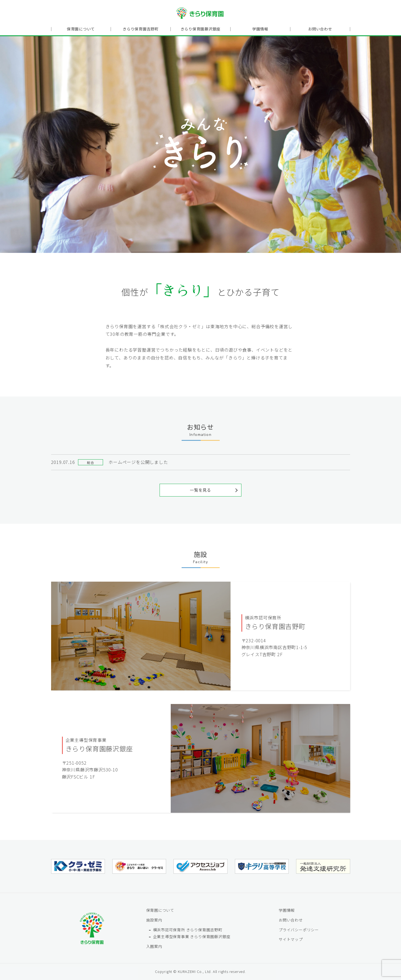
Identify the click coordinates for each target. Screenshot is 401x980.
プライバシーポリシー (299, 929)
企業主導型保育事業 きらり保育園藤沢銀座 (192, 936)
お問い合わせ (320, 29)
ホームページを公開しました (138, 462)
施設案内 (154, 920)
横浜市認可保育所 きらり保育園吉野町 (188, 929)
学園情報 (260, 29)
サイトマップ (291, 939)
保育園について (81, 29)
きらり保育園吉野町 (141, 29)
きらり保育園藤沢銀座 (200, 29)
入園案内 (154, 946)
